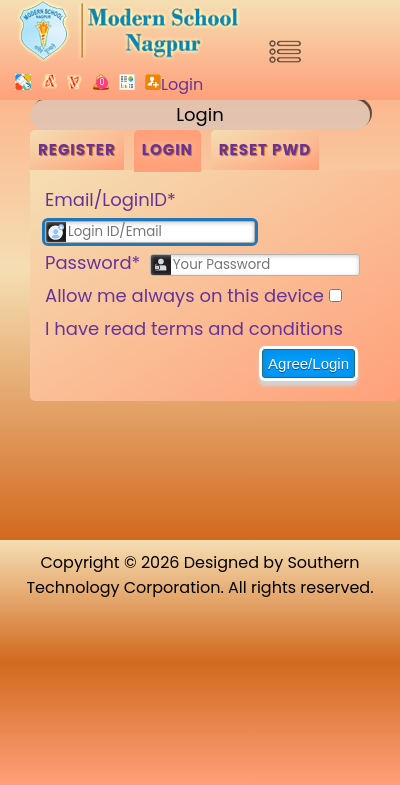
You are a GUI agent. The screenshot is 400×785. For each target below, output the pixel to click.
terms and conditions (247, 328)
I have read (194, 328)
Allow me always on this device (184, 295)
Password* (92, 262)
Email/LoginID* (110, 199)
